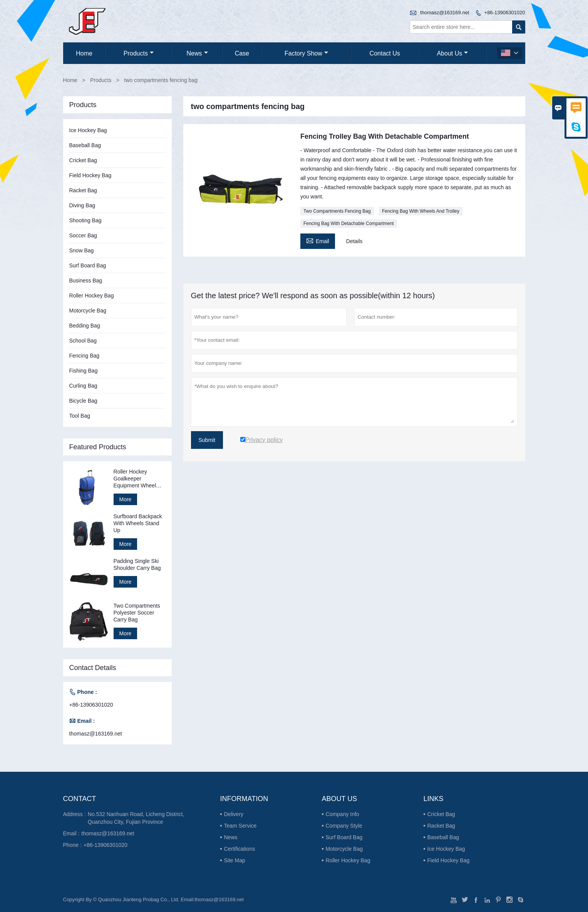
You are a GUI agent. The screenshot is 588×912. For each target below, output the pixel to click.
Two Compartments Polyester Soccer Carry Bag (137, 613)
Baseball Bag (85, 145)
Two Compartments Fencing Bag (337, 211)
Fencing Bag (85, 356)
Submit (207, 440)
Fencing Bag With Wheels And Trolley (421, 211)
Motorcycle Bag (88, 311)
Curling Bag (83, 386)
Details (354, 241)
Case (242, 53)
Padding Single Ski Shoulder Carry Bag (137, 564)
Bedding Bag (85, 326)
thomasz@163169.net (445, 13)
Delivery (234, 814)
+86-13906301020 (505, 13)
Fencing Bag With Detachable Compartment (349, 223)
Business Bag (86, 280)
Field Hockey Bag (90, 175)
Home (84, 53)
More (126, 499)
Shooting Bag (85, 220)
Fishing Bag (84, 371)
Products (139, 53)
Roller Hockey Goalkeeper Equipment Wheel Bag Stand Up (135, 479)
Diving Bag (82, 205)
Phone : (72, 845)
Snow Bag (82, 250)
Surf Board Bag (88, 265)
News (197, 53)
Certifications (240, 849)
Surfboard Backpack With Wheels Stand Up (138, 523)
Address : (75, 814)
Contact (80, 799)
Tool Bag (80, 416)
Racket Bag (83, 190)
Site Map (235, 860)
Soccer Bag (83, 235)
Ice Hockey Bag (88, 130)
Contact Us (385, 53)
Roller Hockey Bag (92, 296)
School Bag (83, 341)
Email (318, 240)
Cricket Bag (83, 160)
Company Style (344, 826)
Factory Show (306, 53)
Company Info (343, 814)
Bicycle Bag (83, 401)
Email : (71, 833)
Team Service (240, 826)
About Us (452, 53)
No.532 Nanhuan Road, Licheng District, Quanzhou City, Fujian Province (136, 818)
